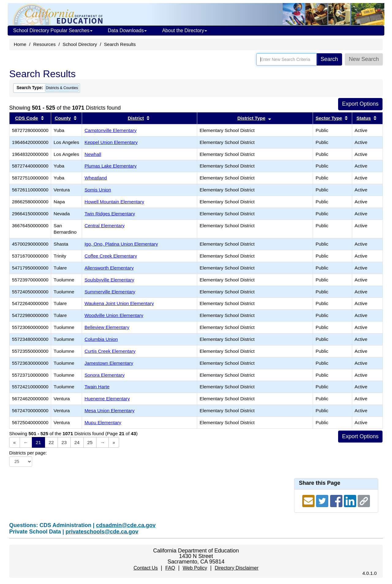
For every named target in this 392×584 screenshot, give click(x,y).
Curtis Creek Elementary (110, 351)
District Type (251, 118)
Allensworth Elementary (109, 268)
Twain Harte (97, 387)
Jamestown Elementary (109, 363)
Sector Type (329, 118)
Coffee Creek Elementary (111, 256)
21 (38, 442)
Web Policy (195, 568)
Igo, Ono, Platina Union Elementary (121, 244)
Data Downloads (127, 30)
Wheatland (96, 178)
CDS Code (26, 118)
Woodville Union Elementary (114, 315)
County (63, 118)
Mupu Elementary (103, 422)
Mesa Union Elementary (109, 411)
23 (64, 442)
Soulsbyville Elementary (109, 280)
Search (329, 59)
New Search (364, 59)
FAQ (170, 568)
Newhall (93, 154)
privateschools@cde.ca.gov (102, 532)
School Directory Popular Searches (53, 30)
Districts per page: (28, 453)
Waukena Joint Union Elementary (119, 303)
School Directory (80, 44)
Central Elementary (105, 226)
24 (77, 442)
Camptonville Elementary (111, 130)
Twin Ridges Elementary (110, 214)
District (136, 118)
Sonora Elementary (105, 375)
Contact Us (146, 568)
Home (20, 44)
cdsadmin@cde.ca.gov (126, 525)
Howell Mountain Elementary (114, 202)
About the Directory (185, 30)
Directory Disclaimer (237, 568)
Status (364, 118)
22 (51, 442)
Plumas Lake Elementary (111, 166)
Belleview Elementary (107, 327)
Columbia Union (101, 339)
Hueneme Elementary (107, 399)
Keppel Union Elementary (111, 142)
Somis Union (98, 190)
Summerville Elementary (110, 292)
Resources (45, 44)
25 (90, 442)
